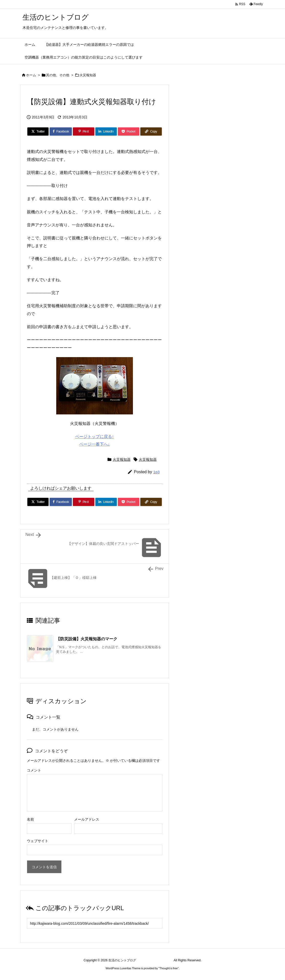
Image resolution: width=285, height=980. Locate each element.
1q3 (156, 472)
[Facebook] (61, 131)
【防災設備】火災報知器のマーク (87, 639)
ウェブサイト (38, 841)
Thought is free (169, 968)
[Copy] (151, 131)
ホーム (31, 75)
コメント (34, 770)
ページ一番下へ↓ (95, 444)
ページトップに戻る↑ (95, 437)
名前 (30, 819)
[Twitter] (38, 131)
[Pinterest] (84, 131)
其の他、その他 (58, 75)
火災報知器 (88, 75)
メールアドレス (87, 819)
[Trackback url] (95, 923)
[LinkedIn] (106, 131)
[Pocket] (129, 131)
